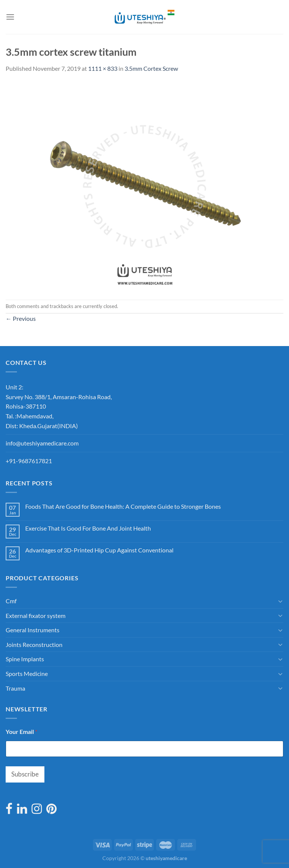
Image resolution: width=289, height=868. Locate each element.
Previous (21, 318)
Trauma (15, 688)
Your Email (21, 731)
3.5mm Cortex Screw (151, 68)
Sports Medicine (27, 674)
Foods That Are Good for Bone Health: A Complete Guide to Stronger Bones (123, 506)
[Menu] (10, 17)
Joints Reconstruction (34, 645)
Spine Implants (25, 659)
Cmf (11, 601)
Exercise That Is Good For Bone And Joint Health (88, 528)
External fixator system (36, 616)
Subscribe (25, 774)
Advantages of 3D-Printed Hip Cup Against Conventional (99, 550)
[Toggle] (280, 601)
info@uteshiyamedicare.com (42, 443)
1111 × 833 (103, 68)
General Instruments (33, 630)
